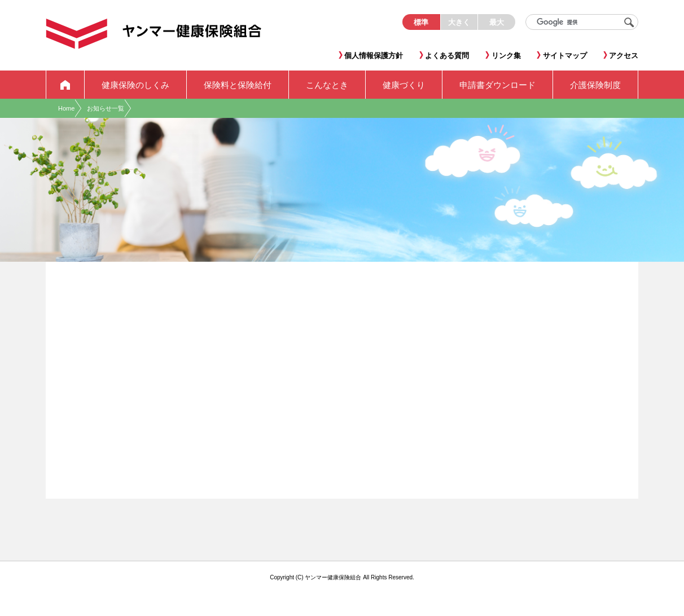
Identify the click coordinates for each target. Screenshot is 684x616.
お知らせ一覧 (106, 108)
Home (66, 108)
